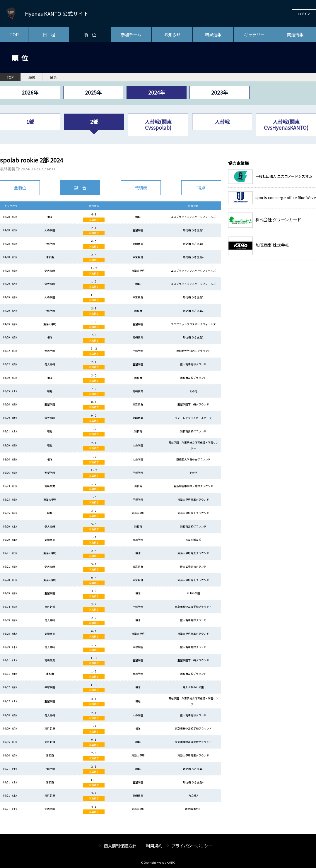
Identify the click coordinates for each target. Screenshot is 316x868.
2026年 (30, 92)
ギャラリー (254, 34)
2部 (94, 122)
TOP (14, 34)
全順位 (20, 188)
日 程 (49, 34)
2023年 (220, 92)
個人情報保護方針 (120, 846)
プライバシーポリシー (192, 846)
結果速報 (213, 34)
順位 (32, 77)
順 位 (90, 34)
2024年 (157, 92)
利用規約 (154, 846)
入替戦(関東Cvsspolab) (158, 125)
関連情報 (295, 34)
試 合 (80, 188)
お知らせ (172, 34)
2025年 (93, 92)
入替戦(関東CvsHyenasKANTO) (286, 125)
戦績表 (141, 188)
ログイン (304, 14)
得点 (201, 188)
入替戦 (222, 122)
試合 (54, 77)
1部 (30, 122)
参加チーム (131, 34)
